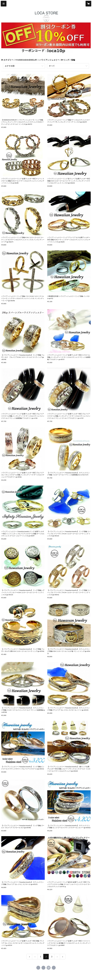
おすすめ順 (10, 66)
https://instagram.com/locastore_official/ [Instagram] (49, 968)
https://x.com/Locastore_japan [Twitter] (43, 968)
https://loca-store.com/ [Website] (54, 968)
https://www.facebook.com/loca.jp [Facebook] (38, 968)
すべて (52, 66)
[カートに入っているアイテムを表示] (88, 4)
